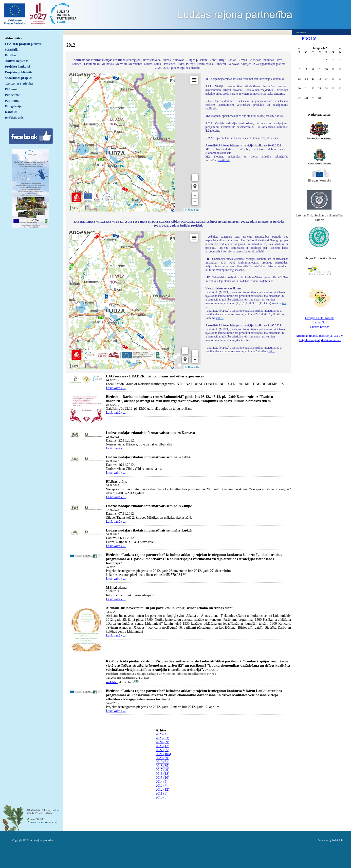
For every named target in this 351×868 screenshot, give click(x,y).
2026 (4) (162, 734)
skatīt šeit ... (112, 682)
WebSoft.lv (338, 840)
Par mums (12, 100)
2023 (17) (162, 746)
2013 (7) (162, 786)
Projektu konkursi (18, 66)
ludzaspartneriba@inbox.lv (44, 823)
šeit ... (220, 318)
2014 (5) (162, 782)
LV (314, 39)
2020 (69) (162, 758)
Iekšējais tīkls (14, 117)
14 (306, 79)
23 (320, 88)
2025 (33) (162, 738)
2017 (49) (162, 770)
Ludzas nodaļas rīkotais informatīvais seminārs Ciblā (148, 457)
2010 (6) (162, 797)
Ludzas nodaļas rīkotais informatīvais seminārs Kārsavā (150, 433)
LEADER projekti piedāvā (23, 44)
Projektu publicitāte (19, 72)
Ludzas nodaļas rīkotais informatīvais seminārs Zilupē (149, 506)
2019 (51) (162, 762)
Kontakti (11, 112)
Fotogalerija (13, 106)
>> (340, 49)
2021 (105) (163, 754)
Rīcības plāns (116, 481)
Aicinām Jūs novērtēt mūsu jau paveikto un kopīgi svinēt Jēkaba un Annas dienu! (170, 608)
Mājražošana (116, 587)
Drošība (10, 55)
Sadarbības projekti (19, 78)
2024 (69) (162, 742)
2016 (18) (162, 774)
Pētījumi (11, 89)
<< (299, 49)
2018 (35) (162, 766)
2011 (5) (161, 793)
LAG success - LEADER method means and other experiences (155, 376)
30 (320, 98)
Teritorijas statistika (19, 83)
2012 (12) (162, 789)
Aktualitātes (13, 38)
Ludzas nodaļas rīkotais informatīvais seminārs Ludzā (149, 530)
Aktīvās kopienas (17, 61)
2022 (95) (162, 750)
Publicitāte (12, 95)
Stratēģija (12, 49)
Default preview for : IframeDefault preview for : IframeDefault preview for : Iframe (135, 142)
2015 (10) (162, 778)
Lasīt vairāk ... (116, 388)
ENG (306, 39)
